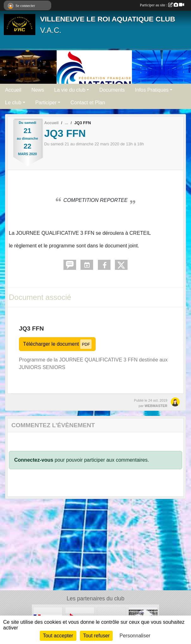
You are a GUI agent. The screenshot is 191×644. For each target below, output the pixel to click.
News (38, 90)
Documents (112, 90)
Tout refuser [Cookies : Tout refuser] (96, 636)
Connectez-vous (34, 460)
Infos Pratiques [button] (152, 90)
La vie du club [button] (70, 90)
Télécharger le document (57, 344)
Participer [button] (46, 103)
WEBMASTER (156, 406)
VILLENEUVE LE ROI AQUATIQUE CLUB (108, 19)
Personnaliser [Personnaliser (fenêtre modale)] (135, 636)
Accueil (13, 90)
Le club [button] (13, 103)
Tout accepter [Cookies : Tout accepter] (58, 636)
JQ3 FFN (31, 328)
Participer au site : (162, 5)
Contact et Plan (88, 103)
